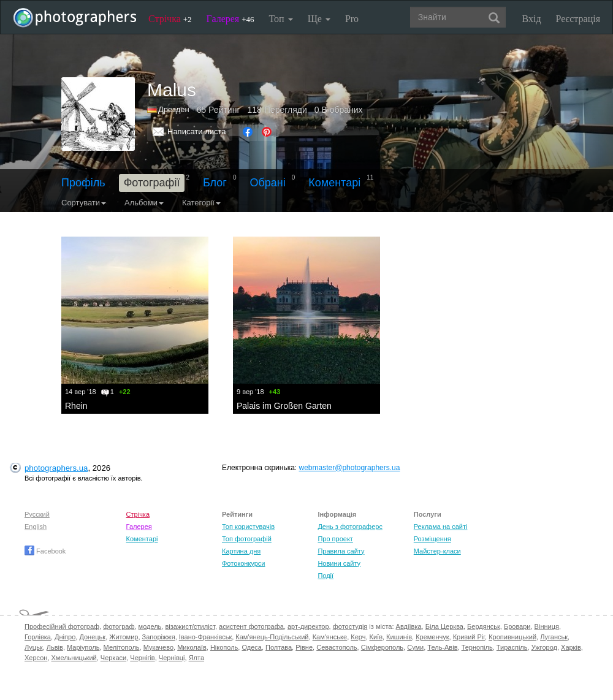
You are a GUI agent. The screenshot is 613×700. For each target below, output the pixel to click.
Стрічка (170, 19)
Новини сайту (339, 563)
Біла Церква (444, 626)
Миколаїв (192, 647)
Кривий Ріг (469, 637)
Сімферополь (382, 647)
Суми (415, 647)
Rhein (76, 406)
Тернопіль (477, 647)
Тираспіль (512, 647)
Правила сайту (341, 551)
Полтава (279, 647)
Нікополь (224, 647)
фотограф (119, 626)
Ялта (196, 658)
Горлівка (38, 637)
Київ (376, 637)
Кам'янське (330, 637)
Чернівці (172, 658)
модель (150, 626)
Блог (215, 183)
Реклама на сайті (441, 527)
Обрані (267, 183)
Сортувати (84, 203)
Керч (358, 637)
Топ (280, 19)
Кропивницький (512, 637)
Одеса (251, 647)
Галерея (230, 19)
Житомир (124, 637)
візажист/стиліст (190, 626)
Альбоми (144, 203)
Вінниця (547, 626)
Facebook (45, 551)
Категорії (201, 203)
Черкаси (113, 658)
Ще (319, 19)
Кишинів (399, 637)
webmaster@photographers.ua (350, 468)
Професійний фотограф (62, 626)
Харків (571, 647)
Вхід (532, 19)
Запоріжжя (159, 637)
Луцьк (34, 647)
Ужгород (544, 647)
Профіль (83, 183)
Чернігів (142, 658)
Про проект (335, 539)
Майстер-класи (437, 551)
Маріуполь (83, 647)
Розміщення (432, 539)
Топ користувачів (248, 527)
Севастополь (337, 647)
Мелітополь (122, 647)
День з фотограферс (350, 527)
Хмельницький (74, 658)
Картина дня (241, 551)
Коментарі (334, 183)
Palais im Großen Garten (284, 406)
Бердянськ (484, 626)
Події (326, 576)
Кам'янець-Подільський (272, 637)
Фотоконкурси (243, 563)
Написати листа (197, 131)
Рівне (304, 647)
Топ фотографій (247, 539)
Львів (55, 647)
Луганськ (554, 637)
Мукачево (158, 647)
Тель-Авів (442, 647)
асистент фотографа (251, 626)
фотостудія (350, 626)
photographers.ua (56, 468)
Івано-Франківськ (205, 637)
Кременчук (432, 637)
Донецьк (92, 637)
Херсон (36, 658)
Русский (37, 514)
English (36, 527)
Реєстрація (578, 19)
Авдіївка (409, 626)
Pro (352, 19)
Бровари (517, 626)
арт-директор (308, 626)
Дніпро (65, 637)
